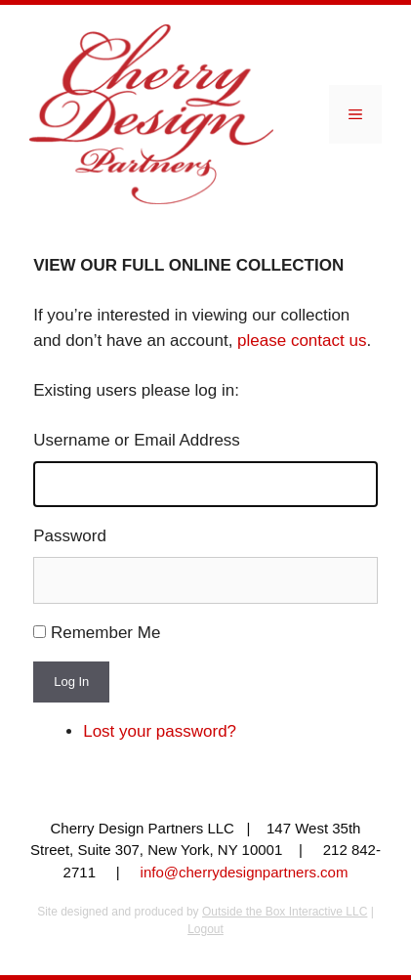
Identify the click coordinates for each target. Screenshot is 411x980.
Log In (71, 682)
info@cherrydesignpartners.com (245, 872)
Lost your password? (160, 731)
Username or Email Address (137, 440)
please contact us (302, 341)
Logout (205, 929)
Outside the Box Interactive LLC (285, 912)
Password (70, 536)
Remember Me (105, 633)
